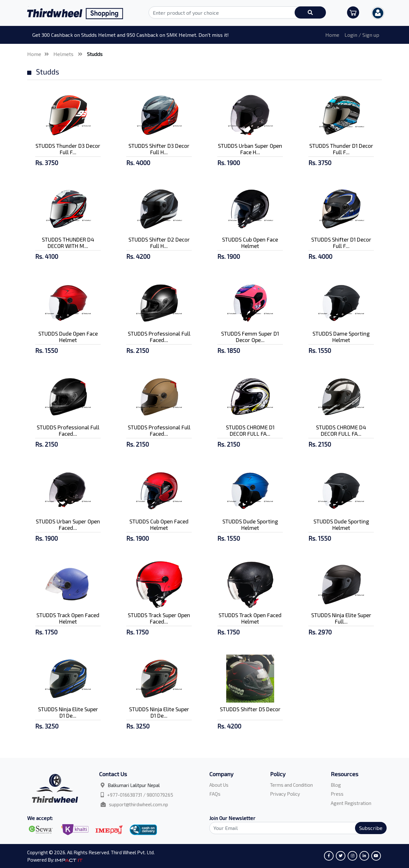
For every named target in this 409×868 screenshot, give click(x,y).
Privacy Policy (285, 794)
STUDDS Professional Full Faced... (159, 337)
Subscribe (371, 828)
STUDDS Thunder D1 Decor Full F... (341, 149)
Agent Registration (351, 803)
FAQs (215, 794)
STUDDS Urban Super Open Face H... (250, 149)
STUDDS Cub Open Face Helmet (250, 243)
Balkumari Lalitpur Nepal (134, 785)
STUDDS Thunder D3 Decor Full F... (68, 149)
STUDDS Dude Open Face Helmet (68, 337)
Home (332, 35)
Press (337, 794)
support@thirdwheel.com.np (139, 804)
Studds (95, 54)
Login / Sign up (362, 35)
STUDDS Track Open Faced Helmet (68, 618)
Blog (336, 785)
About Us (219, 785)
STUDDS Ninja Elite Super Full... (341, 618)
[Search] (294, 828)
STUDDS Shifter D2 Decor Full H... (159, 243)
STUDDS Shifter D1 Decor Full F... (341, 243)
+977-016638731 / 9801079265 (140, 795)
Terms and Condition (291, 785)
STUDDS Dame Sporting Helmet (341, 337)
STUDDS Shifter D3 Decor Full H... (159, 149)
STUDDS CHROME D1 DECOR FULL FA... (250, 430)
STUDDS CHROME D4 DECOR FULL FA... (341, 430)
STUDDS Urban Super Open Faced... (68, 524)
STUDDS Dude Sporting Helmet (250, 524)
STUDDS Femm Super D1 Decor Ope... (250, 337)
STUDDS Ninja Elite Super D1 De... (68, 712)
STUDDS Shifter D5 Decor (250, 709)
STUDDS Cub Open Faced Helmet (159, 524)
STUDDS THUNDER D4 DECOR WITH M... (68, 243)
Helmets (64, 54)
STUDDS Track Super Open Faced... (159, 618)
